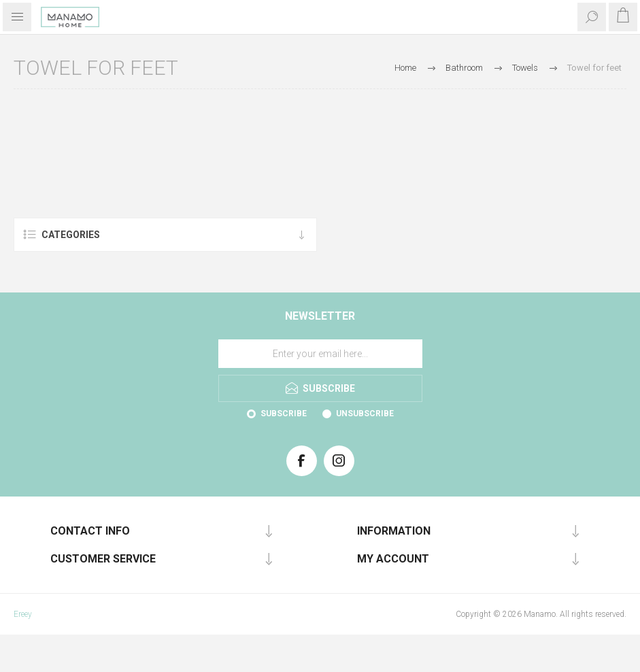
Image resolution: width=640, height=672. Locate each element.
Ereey (23, 614)
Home (405, 68)
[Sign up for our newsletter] (320, 354)
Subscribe (284, 414)
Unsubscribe (365, 414)
